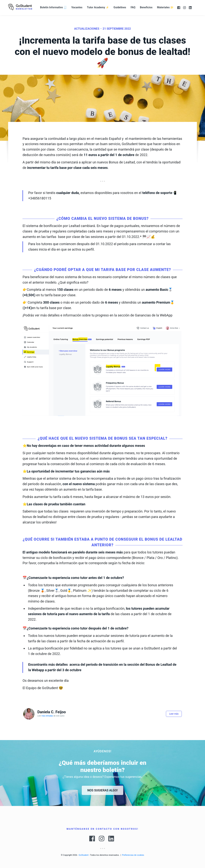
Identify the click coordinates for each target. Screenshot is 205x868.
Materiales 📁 (165, 7)
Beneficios (146, 7)
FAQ (133, 7)
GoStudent (84, 855)
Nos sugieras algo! (103, 790)
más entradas (47, 716)
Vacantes (77, 7)
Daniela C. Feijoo (52, 712)
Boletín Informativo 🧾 (53, 7)
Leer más (174, 714)
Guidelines (120, 7)
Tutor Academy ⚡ (98, 7)
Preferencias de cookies (133, 855)
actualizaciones (87, 29)
